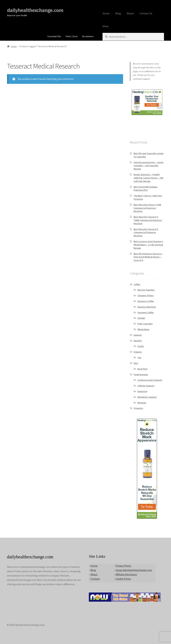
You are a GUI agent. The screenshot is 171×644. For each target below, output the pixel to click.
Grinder (141, 318)
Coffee (137, 284)
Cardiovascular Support (150, 380)
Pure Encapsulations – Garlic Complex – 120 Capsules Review (149, 166)
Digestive (142, 391)
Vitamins (138, 408)
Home (106, 13)
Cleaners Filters (146, 295)
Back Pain (142, 369)
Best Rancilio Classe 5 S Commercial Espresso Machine (146, 232)
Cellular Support (146, 386)
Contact (95, 579)
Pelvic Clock (72, 36)
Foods (141, 346)
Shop (105, 26)
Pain (136, 363)
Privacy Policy (123, 566)
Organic (138, 352)
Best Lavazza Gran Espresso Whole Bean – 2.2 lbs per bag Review (148, 245)
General (138, 335)
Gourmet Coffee (146, 312)
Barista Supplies (146, 290)
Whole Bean (143, 329)
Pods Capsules (145, 324)
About (130, 13)
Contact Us (146, 13)
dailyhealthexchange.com (35, 10)
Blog (118, 13)
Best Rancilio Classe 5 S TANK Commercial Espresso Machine (148, 220)
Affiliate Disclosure (126, 574)
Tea (139, 357)
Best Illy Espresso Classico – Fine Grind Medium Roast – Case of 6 (148, 257)
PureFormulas (141, 374)
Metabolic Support (147, 397)
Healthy (138, 341)
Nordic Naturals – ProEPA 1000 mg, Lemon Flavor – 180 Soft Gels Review (148, 178)
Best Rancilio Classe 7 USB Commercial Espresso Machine (147, 208)
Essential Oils (54, 36)
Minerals (142, 403)
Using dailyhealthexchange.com (134, 570)
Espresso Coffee (146, 301)
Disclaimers (88, 36)
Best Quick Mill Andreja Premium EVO (146, 188)
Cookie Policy (123, 579)
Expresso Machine (147, 307)
